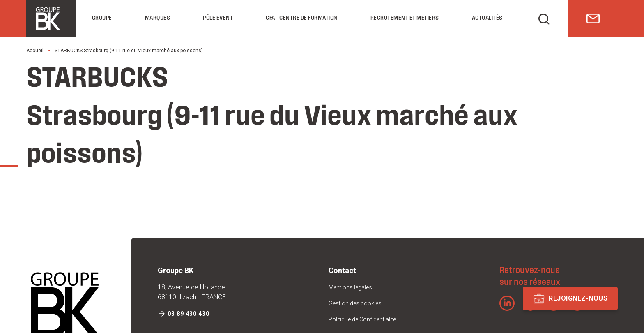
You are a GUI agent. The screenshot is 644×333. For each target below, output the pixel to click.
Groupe (102, 18)
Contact (342, 270)
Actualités (487, 18)
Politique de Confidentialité (362, 319)
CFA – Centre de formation (302, 18)
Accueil (35, 51)
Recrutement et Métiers (405, 18)
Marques (158, 18)
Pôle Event (218, 18)
